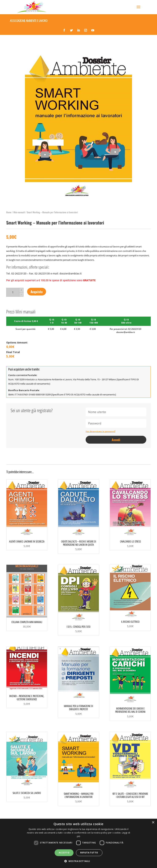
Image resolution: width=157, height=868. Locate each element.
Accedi (116, 440)
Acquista (37, 292)
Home (9, 212)
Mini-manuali (19, 212)
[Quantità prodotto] (13, 292)
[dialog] (78, 843)
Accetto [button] (64, 853)
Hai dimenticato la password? (101, 431)
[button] (78, 861)
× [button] (153, 823)
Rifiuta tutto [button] (89, 853)
